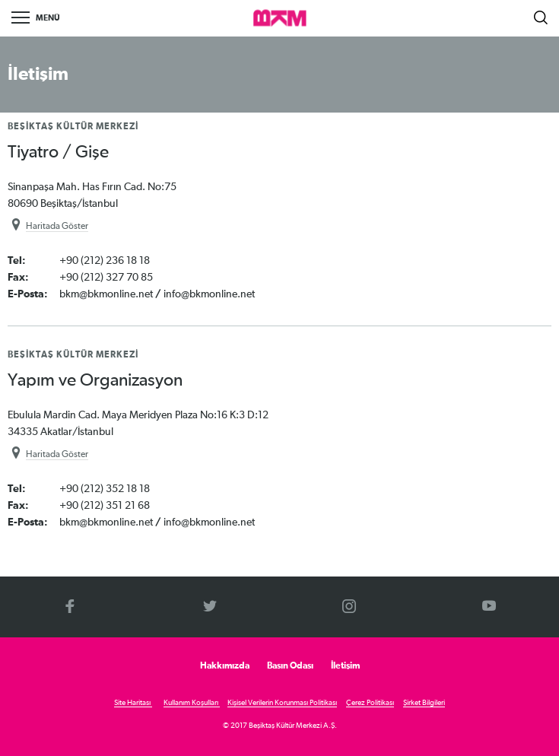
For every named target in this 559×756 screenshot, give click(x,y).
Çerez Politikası (370, 703)
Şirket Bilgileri (424, 703)
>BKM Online (280, 19)
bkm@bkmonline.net (107, 294)
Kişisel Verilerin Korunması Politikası (282, 703)
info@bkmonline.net (209, 294)
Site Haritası (133, 703)
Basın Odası (290, 666)
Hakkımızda (225, 666)
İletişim (345, 666)
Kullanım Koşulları (192, 703)
